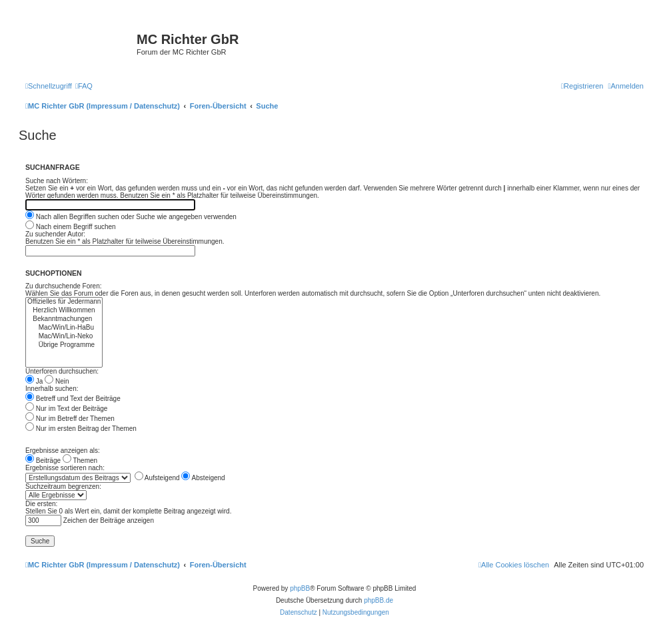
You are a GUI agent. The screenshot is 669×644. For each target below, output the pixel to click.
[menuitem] (84, 86)
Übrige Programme (64, 345)
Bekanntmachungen (64, 319)
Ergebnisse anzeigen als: (63, 451)
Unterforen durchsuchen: (62, 371)
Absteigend (203, 478)
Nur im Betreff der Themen (70, 419)
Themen (80, 461)
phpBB (300, 588)
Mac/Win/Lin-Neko (64, 337)
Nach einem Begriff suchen (71, 227)
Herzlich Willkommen (64, 311)
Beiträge (43, 461)
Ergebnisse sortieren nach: (65, 468)
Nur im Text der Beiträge (66, 409)
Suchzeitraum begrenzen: (63, 486)
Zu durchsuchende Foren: (64, 286)
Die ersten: (41, 504)
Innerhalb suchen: (52, 389)
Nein (57, 381)
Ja (34, 381)
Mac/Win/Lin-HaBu (64, 328)
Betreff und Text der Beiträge (73, 399)
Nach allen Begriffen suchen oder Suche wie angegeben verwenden (131, 217)
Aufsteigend (157, 478)
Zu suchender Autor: (55, 234)
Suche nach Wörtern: (57, 181)
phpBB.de (378, 600)
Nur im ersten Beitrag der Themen (81, 429)
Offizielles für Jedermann (64, 302)
